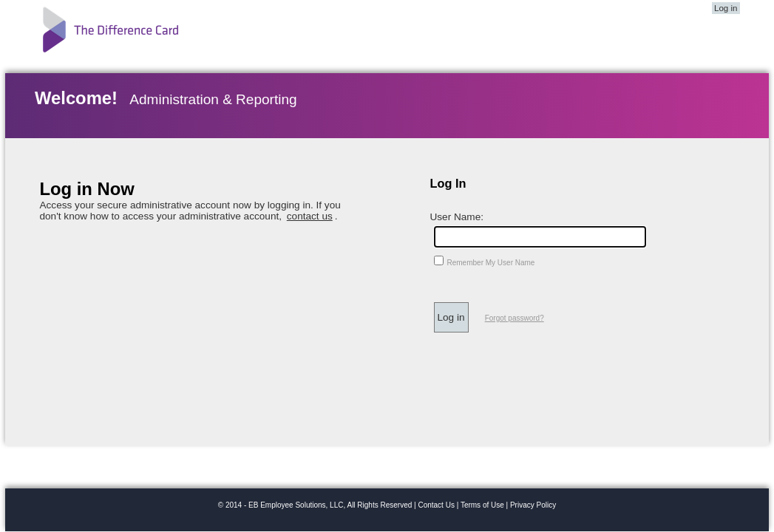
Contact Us (436, 505)
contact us (310, 216)
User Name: (457, 217)
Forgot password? (515, 318)
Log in (726, 8)
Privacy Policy (533, 505)
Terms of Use (482, 505)
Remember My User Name (491, 263)
